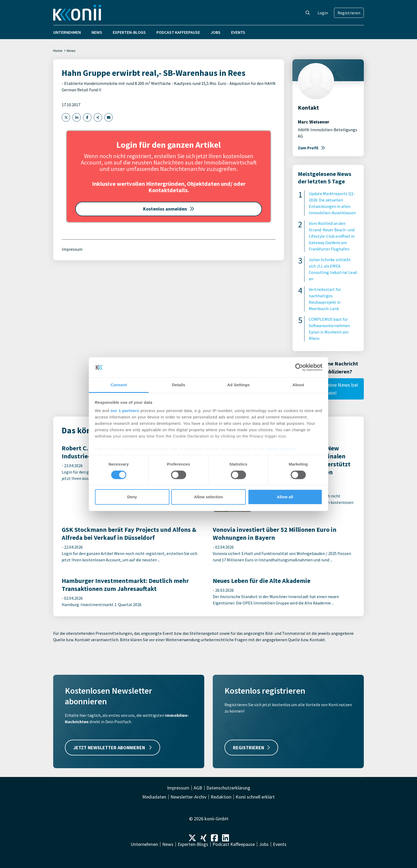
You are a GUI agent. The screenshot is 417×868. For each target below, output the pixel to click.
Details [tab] (179, 385)
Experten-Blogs (129, 32)
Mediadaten (154, 797)
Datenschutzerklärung (228, 788)
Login (323, 13)
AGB (198, 788)
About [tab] (298, 385)
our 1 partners (125, 411)
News (97, 32)
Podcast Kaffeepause (178, 32)
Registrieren (349, 13)
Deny (132, 497)
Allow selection (208, 497)
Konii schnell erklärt (255, 797)
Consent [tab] (119, 385)
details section (280, 449)
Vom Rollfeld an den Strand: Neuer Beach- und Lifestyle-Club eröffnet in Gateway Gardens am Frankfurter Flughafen (332, 236)
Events (238, 32)
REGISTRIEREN (251, 748)
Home (58, 51)
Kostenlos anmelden (169, 209)
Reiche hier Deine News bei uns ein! (328, 389)
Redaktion (221, 797)
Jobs (216, 32)
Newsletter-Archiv (188, 797)
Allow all (285, 497)
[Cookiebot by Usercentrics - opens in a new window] (299, 367)
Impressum (72, 249)
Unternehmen (67, 32)
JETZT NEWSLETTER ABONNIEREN (112, 748)
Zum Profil (312, 148)
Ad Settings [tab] (238, 385)
